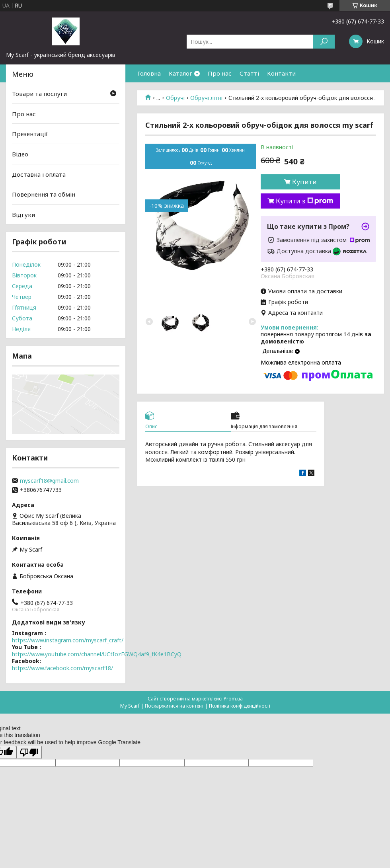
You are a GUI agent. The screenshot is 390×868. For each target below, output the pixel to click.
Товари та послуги (39, 94)
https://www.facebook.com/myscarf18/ (62, 668)
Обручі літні (206, 98)
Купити (304, 182)
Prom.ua (233, 699)
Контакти (281, 73)
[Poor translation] (29, 752)
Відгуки (23, 215)
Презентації (30, 134)
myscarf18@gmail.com (49, 481)
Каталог (180, 73)
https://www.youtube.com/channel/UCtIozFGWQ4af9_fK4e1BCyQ (97, 654)
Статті (249, 73)
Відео (20, 154)
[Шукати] (324, 42)
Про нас (220, 73)
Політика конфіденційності (240, 706)
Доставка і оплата (39, 174)
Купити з (304, 201)
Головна (149, 73)
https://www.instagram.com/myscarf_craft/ (68, 640)
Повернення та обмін (44, 194)
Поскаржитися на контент (174, 706)
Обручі (175, 98)
